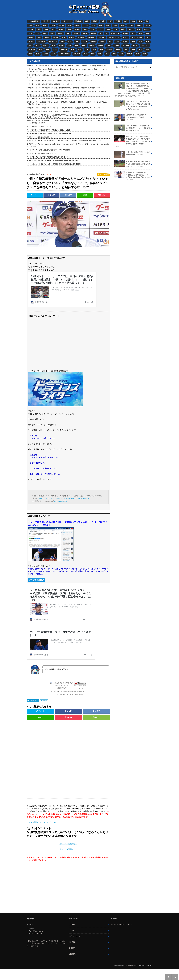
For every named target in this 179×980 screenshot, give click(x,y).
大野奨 (130, 54)
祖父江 (61, 29)
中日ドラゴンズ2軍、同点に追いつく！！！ (42, 153)
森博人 (45, 46)
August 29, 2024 (61, 501)
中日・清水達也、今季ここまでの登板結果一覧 (132, 154)
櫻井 (126, 50)
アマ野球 (72, 925)
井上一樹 (45, 21)
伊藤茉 (72, 38)
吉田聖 (118, 50)
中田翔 (61, 25)
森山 (38, 46)
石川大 (45, 54)
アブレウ (32, 50)
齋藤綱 (125, 33)
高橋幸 (31, 38)
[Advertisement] (50, 758)
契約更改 (77, 54)
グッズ (125, 38)
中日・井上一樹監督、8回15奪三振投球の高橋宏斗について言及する (50, 84)
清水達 (148, 25)
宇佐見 (60, 33)
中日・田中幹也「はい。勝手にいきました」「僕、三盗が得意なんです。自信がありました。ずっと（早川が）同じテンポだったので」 (68, 76)
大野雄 (130, 25)
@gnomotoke (38, 931)
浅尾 (41, 50)
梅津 (108, 25)
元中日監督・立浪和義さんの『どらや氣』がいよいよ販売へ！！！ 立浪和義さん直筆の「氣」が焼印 (133, 176)
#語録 (68, 498)
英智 (80, 50)
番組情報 (78, 21)
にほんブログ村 (62, 688)
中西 (110, 21)
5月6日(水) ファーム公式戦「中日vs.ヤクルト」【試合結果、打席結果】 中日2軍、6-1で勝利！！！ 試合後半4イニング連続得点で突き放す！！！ (68, 103)
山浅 (30, 33)
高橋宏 (95, 21)
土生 (30, 46)
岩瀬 (84, 46)
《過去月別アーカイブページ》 (122, 925)
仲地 (46, 29)
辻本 (93, 25)
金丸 (103, 21)
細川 (126, 21)
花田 (30, 54)
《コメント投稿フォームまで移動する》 (68, 694)
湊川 (145, 54)
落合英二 (56, 21)
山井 (122, 54)
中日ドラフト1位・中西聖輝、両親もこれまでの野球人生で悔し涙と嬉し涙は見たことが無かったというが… (132, 105)
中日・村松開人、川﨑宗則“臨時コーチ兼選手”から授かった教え (49, 130)
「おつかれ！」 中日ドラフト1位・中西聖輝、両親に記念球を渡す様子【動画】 (54, 164)
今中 (133, 42)
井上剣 (56, 38)
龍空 (101, 25)
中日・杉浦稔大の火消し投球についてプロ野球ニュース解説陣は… (49, 111)
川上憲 (85, 42)
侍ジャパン (53, 42)
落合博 (76, 33)
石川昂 (118, 21)
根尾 (87, 21)
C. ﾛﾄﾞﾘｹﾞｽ (115, 33)
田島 (114, 54)
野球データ (41, 42)
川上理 (100, 46)
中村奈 (47, 38)
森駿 (141, 33)
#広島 (63, 498)
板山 (123, 29)
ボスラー (126, 46)
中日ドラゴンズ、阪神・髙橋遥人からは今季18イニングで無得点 (49, 150)
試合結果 (81, 38)
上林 (116, 29)
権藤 (77, 46)
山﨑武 (102, 42)
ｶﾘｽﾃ (68, 33)
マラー (116, 46)
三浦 (64, 38)
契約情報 (91, 38)
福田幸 (93, 33)
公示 (48, 50)
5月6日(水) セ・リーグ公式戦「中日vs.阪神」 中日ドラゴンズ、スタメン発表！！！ (56, 95)
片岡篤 (61, 46)
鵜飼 (69, 25)
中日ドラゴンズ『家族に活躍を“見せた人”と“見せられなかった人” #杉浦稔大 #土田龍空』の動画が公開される (64, 141)
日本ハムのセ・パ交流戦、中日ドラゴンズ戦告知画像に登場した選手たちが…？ (54, 161)
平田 (86, 54)
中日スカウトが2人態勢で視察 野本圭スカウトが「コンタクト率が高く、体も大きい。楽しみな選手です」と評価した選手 (132, 141)
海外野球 (72, 942)
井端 (62, 42)
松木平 (147, 29)
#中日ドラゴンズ (46, 498)
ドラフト (101, 38)
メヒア (131, 29)
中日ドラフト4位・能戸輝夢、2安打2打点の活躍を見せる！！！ (48, 157)
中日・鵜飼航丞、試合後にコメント (39, 126)
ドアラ (100, 29)
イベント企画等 (137, 38)
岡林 (30, 25)
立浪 (140, 21)
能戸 (140, 50)
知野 (52, 33)
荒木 (77, 42)
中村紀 (31, 42)
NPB (55, 50)
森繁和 (92, 46)
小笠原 (77, 25)
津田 (53, 29)
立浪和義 (45, 701)
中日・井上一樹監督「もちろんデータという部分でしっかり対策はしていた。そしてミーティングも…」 (62, 81)
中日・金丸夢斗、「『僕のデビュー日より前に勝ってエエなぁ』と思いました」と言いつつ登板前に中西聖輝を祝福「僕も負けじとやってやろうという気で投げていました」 (68, 116)
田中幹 (53, 25)
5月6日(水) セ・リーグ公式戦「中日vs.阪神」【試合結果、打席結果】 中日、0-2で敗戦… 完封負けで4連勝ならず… (67, 66)
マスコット (145, 46)
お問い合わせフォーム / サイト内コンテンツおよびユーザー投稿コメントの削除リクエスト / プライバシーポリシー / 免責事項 (47, 943)
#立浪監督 (57, 498)
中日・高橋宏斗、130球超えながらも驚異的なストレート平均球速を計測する (132, 128)
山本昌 (93, 42)
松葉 (139, 29)
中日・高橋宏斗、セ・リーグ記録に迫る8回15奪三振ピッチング (48, 98)
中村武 (125, 42)
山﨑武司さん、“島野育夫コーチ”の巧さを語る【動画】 (131, 117)
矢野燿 (109, 50)
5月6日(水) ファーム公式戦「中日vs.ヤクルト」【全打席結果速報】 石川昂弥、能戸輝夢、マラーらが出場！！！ (66, 108)
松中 (94, 50)
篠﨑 (133, 50)
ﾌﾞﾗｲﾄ (86, 25)
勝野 (85, 29)
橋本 (92, 29)
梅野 (45, 33)
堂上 (107, 54)
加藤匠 (85, 33)
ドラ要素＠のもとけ (132, 965)
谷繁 (117, 42)
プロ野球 (72, 930)
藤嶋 (69, 29)
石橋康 (77, 29)
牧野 (38, 54)
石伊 (148, 33)
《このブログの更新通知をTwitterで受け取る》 (68, 691)
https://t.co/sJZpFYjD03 (80, 498)
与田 (101, 50)
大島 (122, 25)
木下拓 (31, 29)
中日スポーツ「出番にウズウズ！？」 (40, 137)
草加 (39, 29)
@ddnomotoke (37, 934)
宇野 (87, 50)
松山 (133, 21)
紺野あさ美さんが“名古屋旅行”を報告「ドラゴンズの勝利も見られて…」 (52, 133)
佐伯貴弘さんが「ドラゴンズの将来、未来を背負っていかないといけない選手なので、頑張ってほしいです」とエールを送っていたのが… (68, 145)
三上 (53, 54)
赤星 (137, 54)
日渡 (140, 42)
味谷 (53, 46)
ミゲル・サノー (64, 54)
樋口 (148, 38)
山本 (38, 33)
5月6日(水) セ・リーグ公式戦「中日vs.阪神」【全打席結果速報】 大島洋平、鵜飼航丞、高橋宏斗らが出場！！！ (66, 88)
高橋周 (139, 25)
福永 (45, 25)
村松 (38, 25)
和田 (110, 42)
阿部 (100, 54)
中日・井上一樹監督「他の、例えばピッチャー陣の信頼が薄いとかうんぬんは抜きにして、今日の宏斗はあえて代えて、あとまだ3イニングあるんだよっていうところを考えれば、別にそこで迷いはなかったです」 (132, 90)
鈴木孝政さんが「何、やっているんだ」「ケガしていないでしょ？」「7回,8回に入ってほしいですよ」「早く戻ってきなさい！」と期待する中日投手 (68, 122)
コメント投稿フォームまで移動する (41, 822)
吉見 (70, 42)
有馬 (39, 38)
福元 (133, 33)
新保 (148, 50)
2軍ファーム (67, 21)
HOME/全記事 (34, 21)
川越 (108, 46)
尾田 (108, 29)
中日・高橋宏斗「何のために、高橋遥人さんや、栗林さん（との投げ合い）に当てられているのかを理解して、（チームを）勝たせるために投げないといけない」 (67, 70)
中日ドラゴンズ (114, 38)
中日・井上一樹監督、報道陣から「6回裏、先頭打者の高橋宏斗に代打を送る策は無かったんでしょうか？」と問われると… (68, 91)
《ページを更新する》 (68, 844)
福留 (69, 46)
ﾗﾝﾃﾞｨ (135, 46)
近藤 (148, 42)
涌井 (115, 25)
